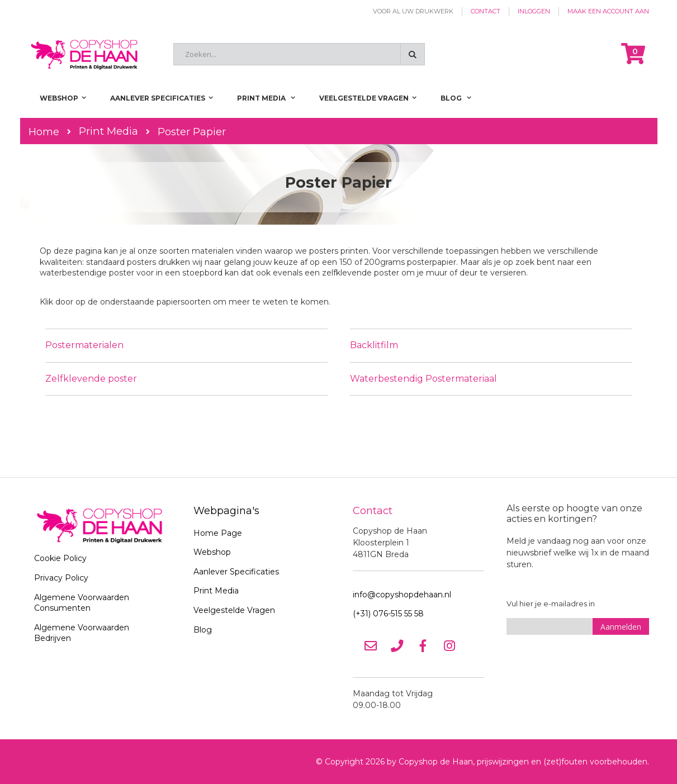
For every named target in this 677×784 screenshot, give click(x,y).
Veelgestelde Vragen (234, 610)
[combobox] (299, 54)
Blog (203, 630)
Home (44, 132)
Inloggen (534, 11)
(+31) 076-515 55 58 (388, 614)
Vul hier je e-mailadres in (551, 604)
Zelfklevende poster (91, 379)
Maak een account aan (608, 11)
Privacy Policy (61, 578)
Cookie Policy (60, 558)
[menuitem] (456, 98)
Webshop (212, 552)
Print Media (108, 131)
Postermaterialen (84, 345)
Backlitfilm (374, 345)
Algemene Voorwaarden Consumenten (82, 603)
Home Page (218, 533)
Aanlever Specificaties (236, 572)
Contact (486, 11)
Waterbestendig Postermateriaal (423, 379)
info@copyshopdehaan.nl (402, 595)
